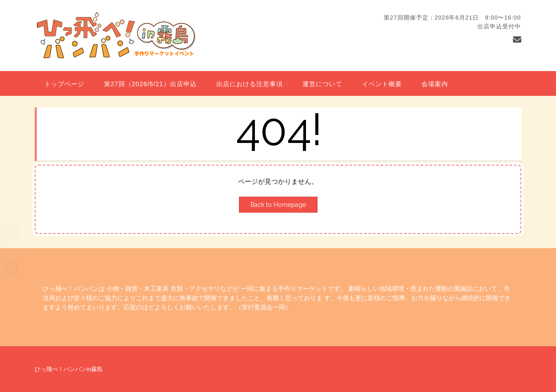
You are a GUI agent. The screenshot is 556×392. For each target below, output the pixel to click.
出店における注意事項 (250, 84)
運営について (322, 84)
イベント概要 (382, 84)
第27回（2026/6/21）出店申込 (150, 84)
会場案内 (435, 84)
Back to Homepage (278, 205)
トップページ (64, 84)
